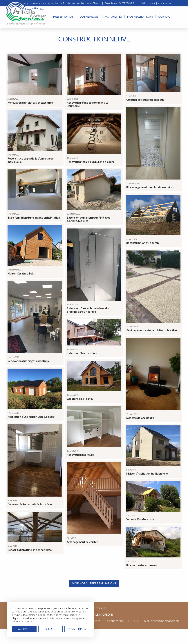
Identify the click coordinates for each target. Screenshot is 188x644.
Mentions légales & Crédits (94, 614)
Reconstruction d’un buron (143, 243)
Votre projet (90, 16)
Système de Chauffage (140, 418)
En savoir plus (77, 629)
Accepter (24, 629)
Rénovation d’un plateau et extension (30, 103)
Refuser (50, 629)
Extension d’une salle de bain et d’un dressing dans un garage (89, 310)
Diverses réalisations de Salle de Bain (30, 504)
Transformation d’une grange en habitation (34, 217)
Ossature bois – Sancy (80, 399)
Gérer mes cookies (94, 608)
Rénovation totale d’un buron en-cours (90, 162)
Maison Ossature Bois (21, 273)
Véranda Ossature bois (140, 519)
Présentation (64, 16)
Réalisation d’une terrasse (142, 565)
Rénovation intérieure (80, 455)
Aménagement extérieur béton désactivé (152, 330)
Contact (165, 16)
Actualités (113, 16)
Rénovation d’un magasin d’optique (29, 361)
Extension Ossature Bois (82, 353)
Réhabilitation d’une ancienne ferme (30, 550)
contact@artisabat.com (160, 3)
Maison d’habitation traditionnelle (147, 473)
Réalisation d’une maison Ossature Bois (31, 417)
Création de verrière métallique (145, 100)
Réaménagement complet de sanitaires (150, 187)
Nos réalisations (140, 16)
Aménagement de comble (82, 542)
